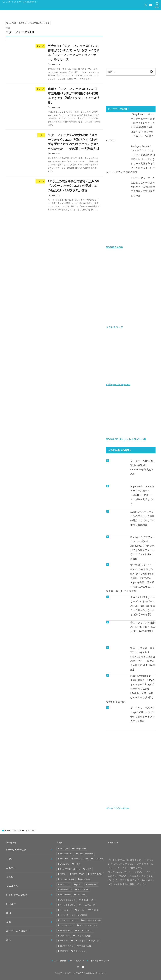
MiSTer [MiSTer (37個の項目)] (63, 874)
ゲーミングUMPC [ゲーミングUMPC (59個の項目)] (68, 904)
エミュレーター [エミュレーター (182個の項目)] (88, 899)
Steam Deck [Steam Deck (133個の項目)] (65, 894)
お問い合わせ (60, 960)
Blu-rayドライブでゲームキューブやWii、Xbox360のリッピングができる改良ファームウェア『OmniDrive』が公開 (143, 548)
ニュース (11, 867)
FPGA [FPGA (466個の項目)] (77, 863)
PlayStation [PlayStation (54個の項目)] (93, 884)
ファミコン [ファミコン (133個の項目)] (65, 935)
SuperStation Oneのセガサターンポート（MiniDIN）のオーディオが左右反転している (142, 495)
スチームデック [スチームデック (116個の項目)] (67, 925)
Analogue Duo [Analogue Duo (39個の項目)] (66, 853)
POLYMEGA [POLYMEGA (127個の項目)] (83, 889)
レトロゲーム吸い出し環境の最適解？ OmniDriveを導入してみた (142, 467)
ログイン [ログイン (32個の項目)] (95, 940)
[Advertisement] (131, 41)
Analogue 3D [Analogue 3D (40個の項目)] (80, 848)
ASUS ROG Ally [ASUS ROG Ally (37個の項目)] (81, 858)
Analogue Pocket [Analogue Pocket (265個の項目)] (86, 853)
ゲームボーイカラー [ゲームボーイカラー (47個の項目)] (69, 920)
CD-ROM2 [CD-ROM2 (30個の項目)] (98, 858)
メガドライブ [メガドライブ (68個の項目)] (79, 940)
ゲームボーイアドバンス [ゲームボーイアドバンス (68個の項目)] (88, 909)
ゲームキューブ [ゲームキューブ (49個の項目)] (88, 904)
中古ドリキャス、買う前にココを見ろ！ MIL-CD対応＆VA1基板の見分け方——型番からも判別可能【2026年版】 (143, 658)
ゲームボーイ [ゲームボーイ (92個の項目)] (66, 909)
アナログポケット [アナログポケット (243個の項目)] (68, 899)
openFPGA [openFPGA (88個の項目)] (85, 879)
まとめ (10, 876)
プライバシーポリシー (99, 960)
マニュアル (12, 885)
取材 (9, 912)
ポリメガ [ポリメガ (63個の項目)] (64, 940)
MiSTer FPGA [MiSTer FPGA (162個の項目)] (78, 874)
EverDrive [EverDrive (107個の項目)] (64, 863)
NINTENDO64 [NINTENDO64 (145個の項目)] (96, 874)
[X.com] (146, 5)
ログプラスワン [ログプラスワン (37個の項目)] (67, 945)
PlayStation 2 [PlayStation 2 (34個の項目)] (66, 889)
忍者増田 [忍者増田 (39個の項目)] (64, 951)
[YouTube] (151, 5)
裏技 (9, 939)
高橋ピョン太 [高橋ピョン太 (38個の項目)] (79, 951)
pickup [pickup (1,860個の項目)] (79, 884)
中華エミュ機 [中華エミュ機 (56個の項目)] (85, 945)
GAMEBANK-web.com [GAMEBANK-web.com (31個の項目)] (70, 869)
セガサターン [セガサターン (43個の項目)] (66, 930)
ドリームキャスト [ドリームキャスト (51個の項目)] (85, 930)
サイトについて (77, 960)
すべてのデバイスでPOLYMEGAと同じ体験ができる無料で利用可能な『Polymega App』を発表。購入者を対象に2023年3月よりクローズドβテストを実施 (130, 578)
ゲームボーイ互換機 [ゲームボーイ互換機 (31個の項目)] (92, 920)
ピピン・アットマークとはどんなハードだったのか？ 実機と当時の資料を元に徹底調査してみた (143, 187)
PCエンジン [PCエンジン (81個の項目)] (65, 884)
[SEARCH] (157, 5)
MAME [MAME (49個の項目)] (88, 869)
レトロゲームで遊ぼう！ (74, 973)
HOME (7, 830)
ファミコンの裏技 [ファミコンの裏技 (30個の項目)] (83, 935)
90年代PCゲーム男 (16, 849)
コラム (10, 858)
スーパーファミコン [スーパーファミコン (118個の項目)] (88, 925)
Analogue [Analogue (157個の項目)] (64, 848)
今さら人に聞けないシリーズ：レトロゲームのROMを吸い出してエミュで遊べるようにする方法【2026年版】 (143, 605)
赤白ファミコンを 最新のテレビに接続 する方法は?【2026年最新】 (143, 626)
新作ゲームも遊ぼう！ (18, 930)
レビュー (11, 903)
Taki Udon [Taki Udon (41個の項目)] (81, 894)
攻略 (9, 921)
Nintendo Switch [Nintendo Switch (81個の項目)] (67, 879)
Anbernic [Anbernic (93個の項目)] (64, 858)
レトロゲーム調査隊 (17, 894)
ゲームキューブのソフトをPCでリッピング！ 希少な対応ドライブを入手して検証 (143, 714)
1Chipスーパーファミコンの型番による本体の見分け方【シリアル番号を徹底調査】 (142, 518)
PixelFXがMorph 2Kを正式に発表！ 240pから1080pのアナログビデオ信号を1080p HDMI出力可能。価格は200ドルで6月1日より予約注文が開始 (130, 688)
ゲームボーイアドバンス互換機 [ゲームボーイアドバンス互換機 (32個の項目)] (74, 915)
